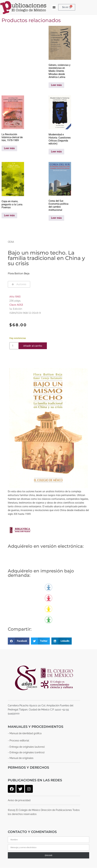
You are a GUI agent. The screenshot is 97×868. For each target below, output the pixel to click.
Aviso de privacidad (19, 800)
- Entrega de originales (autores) (26, 747)
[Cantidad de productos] (14, 346)
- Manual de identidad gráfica (25, 733)
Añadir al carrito (33, 346)
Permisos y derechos (28, 767)
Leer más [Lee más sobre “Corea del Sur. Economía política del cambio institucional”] (56, 218)
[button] (54, 7)
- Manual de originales (21, 758)
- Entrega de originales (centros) (26, 752)
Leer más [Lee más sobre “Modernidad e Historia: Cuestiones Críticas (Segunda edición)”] (56, 152)
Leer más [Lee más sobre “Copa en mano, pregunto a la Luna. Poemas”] (9, 215)
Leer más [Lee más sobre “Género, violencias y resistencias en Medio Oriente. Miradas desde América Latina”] (56, 85)
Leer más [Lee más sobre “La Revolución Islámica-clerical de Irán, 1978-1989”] (9, 148)
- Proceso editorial (18, 741)
